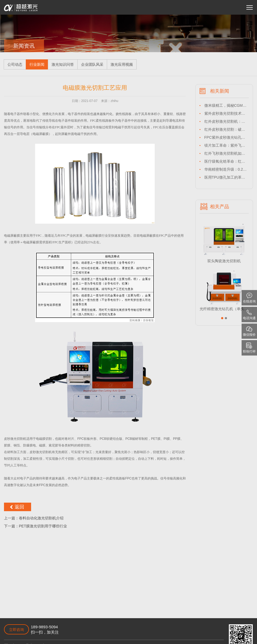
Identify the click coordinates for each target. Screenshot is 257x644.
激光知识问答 (63, 64)
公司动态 (15, 64)
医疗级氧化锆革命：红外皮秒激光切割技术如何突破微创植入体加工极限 (227, 161)
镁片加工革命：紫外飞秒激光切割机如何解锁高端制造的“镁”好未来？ (227, 145)
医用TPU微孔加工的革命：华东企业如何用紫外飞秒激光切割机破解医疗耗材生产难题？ (227, 177)
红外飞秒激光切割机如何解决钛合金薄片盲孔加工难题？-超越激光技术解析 (227, 153)
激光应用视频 (122, 64)
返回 (19, 507)
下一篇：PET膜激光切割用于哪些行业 (35, 526)
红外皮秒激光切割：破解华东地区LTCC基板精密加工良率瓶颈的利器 (227, 129)
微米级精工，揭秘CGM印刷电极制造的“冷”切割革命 (227, 105)
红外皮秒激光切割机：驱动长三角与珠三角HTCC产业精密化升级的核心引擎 (227, 121)
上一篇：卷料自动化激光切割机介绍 (34, 518)
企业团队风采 (92, 64)
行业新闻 (37, 64)
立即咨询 (16, 630)
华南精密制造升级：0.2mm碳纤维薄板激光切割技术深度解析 (227, 169)
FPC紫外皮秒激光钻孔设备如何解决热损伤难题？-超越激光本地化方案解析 (227, 137)
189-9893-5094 (44, 627)
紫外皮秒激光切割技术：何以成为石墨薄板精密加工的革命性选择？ (227, 113)
